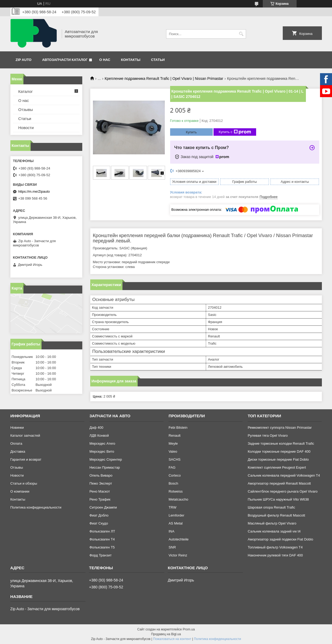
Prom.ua (189, 629)
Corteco (175, 475)
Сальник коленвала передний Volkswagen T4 (284, 475)
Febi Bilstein (178, 428)
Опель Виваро (101, 475)
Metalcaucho (178, 499)
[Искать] (241, 34)
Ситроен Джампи (103, 507)
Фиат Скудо (99, 523)
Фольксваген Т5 (102, 547)
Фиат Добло (99, 515)
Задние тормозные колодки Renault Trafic (281, 443)
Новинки (17, 428)
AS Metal (176, 523)
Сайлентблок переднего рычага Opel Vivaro (282, 491)
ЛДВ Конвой (99, 435)
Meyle (173, 443)
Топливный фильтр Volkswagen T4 (275, 547)
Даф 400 (96, 428)
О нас (105, 60)
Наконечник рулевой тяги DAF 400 (275, 555)
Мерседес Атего (102, 443)
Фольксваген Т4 (102, 539)
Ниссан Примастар (105, 467)
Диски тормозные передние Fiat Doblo (278, 459)
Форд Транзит (101, 555)
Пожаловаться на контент (172, 639)
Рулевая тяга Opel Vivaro (268, 435)
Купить (191, 132)
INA (171, 531)
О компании (20, 491)
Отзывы (26, 110)
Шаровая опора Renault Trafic (271, 507)
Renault (175, 435)
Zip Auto (24, 60)
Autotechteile (179, 539)
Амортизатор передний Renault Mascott (279, 483)
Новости (26, 128)
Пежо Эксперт (101, 483)
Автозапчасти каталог (65, 60)
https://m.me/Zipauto (34, 191)
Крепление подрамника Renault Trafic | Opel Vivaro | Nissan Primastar (164, 79)
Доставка (18, 451)
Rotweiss (176, 491)
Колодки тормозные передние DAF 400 (279, 451)
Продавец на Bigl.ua (166, 634)
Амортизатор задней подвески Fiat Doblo (280, 539)
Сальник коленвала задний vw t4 (274, 531)
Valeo (173, 451)
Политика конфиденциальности (36, 507)
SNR (172, 547)
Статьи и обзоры (24, 483)
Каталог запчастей (25, 435)
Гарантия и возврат (26, 459)
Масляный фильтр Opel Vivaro (272, 523)
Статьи (158, 60)
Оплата (16, 443)
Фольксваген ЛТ (102, 531)
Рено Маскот (100, 491)
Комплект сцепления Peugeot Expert (277, 467)
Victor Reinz (178, 555)
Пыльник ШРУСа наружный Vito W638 (278, 499)
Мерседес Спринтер (106, 459)
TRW (172, 507)
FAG (172, 467)
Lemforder (176, 515)
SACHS (175, 459)
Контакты (131, 60)
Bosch (173, 483)
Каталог (26, 91)
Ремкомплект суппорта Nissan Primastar (280, 428)
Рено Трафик (100, 499)
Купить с (235, 132)
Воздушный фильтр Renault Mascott (276, 515)
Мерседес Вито (102, 451)
